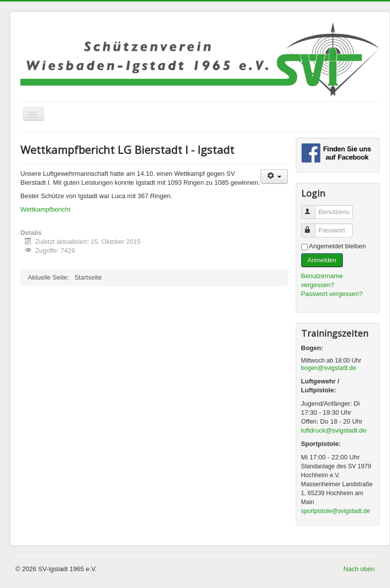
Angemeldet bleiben (338, 246)
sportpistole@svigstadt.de (336, 511)
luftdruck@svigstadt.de (334, 430)
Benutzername (313, 208)
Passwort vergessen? (332, 294)
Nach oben (359, 569)
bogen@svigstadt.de (329, 368)
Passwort (313, 226)
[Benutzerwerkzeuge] (274, 177)
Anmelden (322, 260)
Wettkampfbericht (45, 209)
